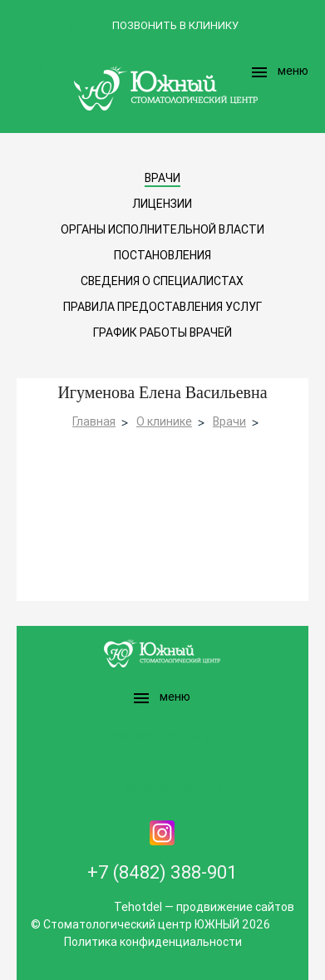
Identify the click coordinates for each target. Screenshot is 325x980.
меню (279, 72)
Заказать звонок (37, 71)
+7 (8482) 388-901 (162, 872)
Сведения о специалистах (162, 281)
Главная (94, 421)
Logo (163, 87)
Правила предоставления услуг (162, 307)
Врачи (229, 421)
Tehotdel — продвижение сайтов (204, 907)
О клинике (164, 421)
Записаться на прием (87, 71)
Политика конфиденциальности (153, 942)
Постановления (162, 255)
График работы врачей (162, 332)
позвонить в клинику (175, 25)
